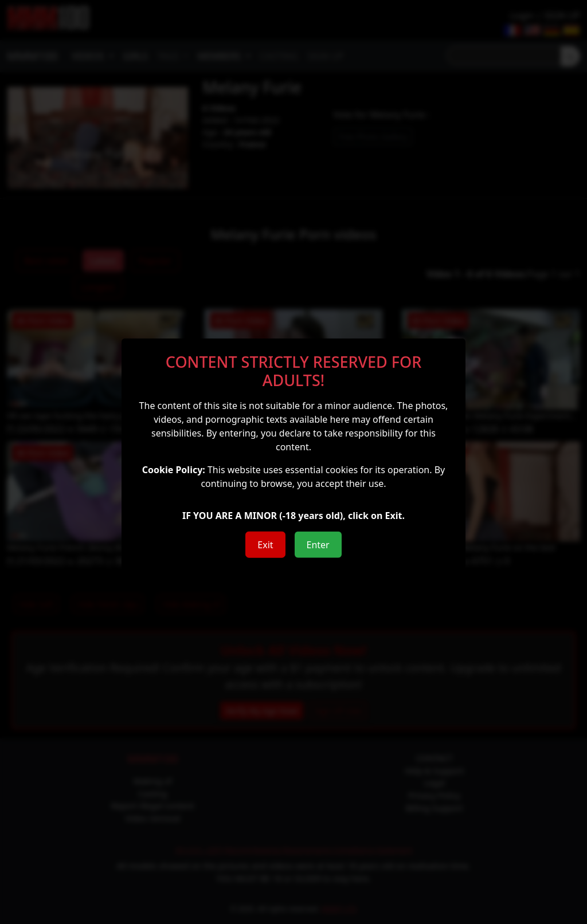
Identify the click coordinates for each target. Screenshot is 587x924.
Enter (318, 545)
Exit (265, 545)
